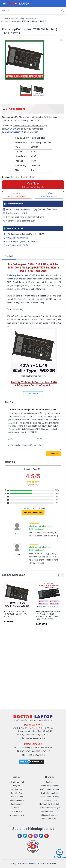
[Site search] (29, 11)
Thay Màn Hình (16, 797)
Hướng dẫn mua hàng (49, 789)
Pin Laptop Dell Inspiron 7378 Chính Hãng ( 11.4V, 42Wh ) (25, 21)
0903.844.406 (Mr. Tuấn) (17, 245)
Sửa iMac (16, 808)
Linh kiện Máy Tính (17, 782)
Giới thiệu (49, 782)
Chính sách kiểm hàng (50, 797)
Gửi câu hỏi (53, 454)
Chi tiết (9, 256)
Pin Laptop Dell (32, 18)
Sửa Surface (17, 811)
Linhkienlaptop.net (32, 863)
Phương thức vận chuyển (49, 808)
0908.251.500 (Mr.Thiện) (17, 238)
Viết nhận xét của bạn (33, 513)
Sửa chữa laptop (17, 800)
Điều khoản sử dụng (50, 811)
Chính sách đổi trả (50, 800)
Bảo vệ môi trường (50, 819)
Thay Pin (17, 786)
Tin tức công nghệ (16, 815)
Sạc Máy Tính (17, 789)
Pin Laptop (20, 18)
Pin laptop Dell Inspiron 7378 (21, 275)
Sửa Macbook (16, 804)
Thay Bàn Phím (17, 793)
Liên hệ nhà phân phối (49, 786)
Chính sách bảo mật (50, 815)
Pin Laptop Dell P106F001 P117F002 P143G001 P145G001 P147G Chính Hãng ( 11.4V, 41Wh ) (48, 615)
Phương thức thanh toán (50, 804)
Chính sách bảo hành (50, 793)
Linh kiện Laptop (7, 18)
